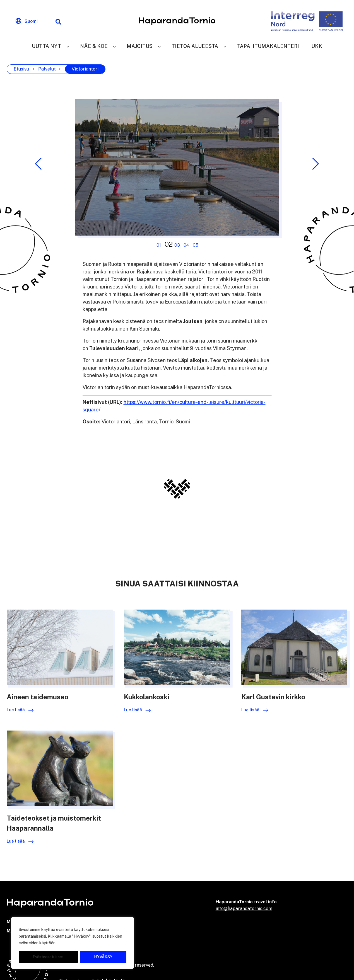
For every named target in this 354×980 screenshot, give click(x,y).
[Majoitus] (159, 46)
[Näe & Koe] (114, 46)
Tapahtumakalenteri (268, 46)
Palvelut (47, 69)
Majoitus (140, 46)
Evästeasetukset (48, 957)
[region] (73, 943)
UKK (317, 46)
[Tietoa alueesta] (225, 46)
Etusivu (21, 69)
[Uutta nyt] (68, 46)
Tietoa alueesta (195, 46)
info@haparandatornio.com (244, 909)
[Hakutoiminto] (58, 21)
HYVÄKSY (103, 957)
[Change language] (27, 21)
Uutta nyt (46, 46)
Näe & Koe (94, 46)
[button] (38, 164)
